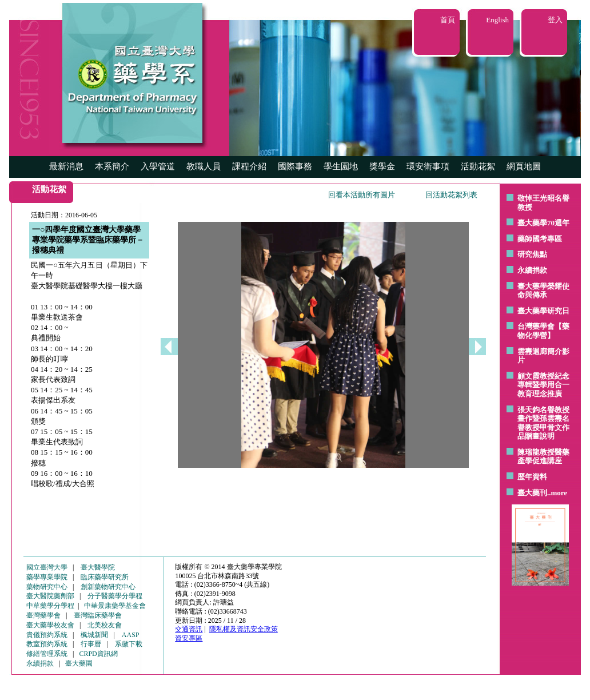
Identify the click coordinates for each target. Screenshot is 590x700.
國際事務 (295, 166)
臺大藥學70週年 (543, 223)
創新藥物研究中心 (108, 587)
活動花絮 (478, 166)
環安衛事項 (428, 166)
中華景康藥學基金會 (115, 606)
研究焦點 (532, 254)
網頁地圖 (524, 166)
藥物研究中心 (47, 587)
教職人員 (204, 166)
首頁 (448, 20)
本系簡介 (112, 166)
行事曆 (91, 644)
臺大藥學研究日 (543, 311)
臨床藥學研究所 (105, 577)
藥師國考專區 (540, 239)
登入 (555, 20)
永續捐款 (532, 270)
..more (557, 493)
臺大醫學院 (98, 567)
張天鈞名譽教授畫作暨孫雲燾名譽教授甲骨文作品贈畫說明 (543, 423)
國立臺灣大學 (47, 567)
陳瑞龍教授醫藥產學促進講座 (543, 457)
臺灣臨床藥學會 (98, 615)
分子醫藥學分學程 (115, 596)
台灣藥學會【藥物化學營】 (543, 331)
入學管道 (158, 166)
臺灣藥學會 (43, 615)
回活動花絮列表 (451, 195)
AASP (131, 635)
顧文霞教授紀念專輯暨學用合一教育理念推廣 (543, 385)
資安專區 (189, 638)
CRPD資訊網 (98, 654)
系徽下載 (129, 644)
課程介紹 (249, 166)
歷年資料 (532, 477)
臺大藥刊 (532, 493)
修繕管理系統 (47, 654)
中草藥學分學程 (50, 606)
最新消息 (66, 166)
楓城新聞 (94, 635)
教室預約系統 (47, 644)
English (497, 20)
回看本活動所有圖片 (362, 195)
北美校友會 (105, 625)
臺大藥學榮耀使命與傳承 (543, 291)
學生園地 (341, 166)
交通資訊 (189, 629)
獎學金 (382, 166)
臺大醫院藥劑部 (50, 596)
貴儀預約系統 (47, 635)
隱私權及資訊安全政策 (244, 629)
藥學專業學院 (47, 577)
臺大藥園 (79, 663)
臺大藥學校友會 (50, 625)
